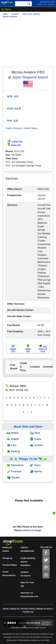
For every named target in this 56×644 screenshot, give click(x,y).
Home (5, 14)
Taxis (35, 433)
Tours (35, 465)
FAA (9, 121)
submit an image (32, 530)
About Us (15, 609)
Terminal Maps (10, 565)
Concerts (14, 471)
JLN (16, 121)
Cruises (36, 445)
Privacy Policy (28, 609)
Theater (13, 478)
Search (15, 14)
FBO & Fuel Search (31, 14)
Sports (36, 471)
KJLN (18, 109)
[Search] (29, 4)
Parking (13, 451)
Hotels (13, 433)
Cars (12, 445)
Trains (36, 439)
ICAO (10, 109)
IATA (10, 96)
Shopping (7, 558)
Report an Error (44, 609)
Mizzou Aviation (10, 17)
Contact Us (28, 612)
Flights (13, 439)
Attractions (15, 465)
